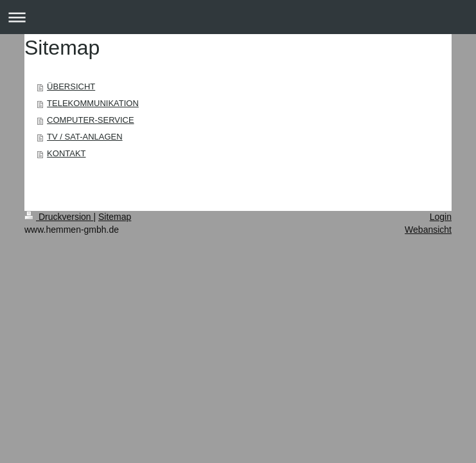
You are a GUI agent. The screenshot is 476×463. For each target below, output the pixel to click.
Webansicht (428, 230)
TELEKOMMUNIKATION (93, 103)
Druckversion (59, 217)
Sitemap (115, 217)
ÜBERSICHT (71, 86)
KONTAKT (66, 153)
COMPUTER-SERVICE (91, 120)
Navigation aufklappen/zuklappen (238, 17)
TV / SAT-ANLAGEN (85, 137)
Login (441, 217)
